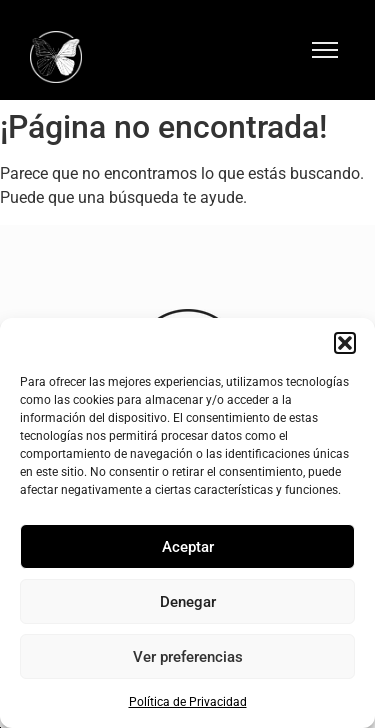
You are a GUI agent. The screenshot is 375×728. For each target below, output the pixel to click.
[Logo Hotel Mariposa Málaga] (56, 57)
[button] (345, 343)
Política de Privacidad (188, 702)
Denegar (188, 602)
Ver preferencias (188, 657)
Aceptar (188, 547)
